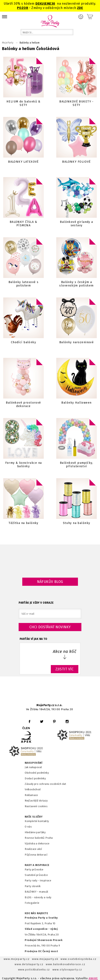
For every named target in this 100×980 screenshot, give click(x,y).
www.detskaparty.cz (29, 964)
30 (53, 4)
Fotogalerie (32, 903)
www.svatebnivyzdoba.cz (78, 959)
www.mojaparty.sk (45, 959)
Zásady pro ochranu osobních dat (45, 784)
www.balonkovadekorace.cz (65, 964)
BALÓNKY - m (33, 892)
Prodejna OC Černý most (41, 951)
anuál (45, 892)
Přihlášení (81, 17)
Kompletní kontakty (37, 821)
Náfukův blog (50, 582)
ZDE (80, 8)
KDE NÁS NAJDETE (36, 913)
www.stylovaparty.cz (67, 970)
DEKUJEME (43, 4)
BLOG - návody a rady (38, 897)
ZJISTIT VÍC (65, 669)
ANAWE (93, 978)
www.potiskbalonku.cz (34, 970)
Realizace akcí (33, 849)
